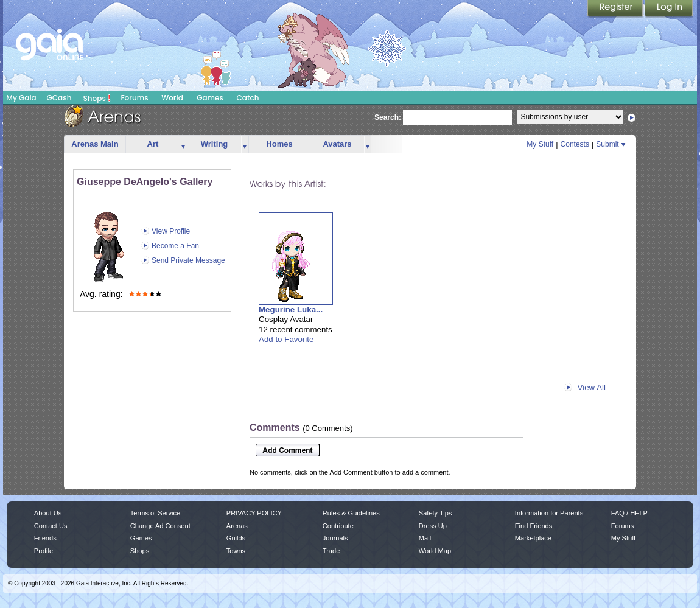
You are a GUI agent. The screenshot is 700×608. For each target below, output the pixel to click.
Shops (97, 98)
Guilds (236, 538)
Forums (134, 98)
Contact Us (51, 526)
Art (153, 144)
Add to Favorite (286, 339)
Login (669, 9)
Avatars (337, 144)
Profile (44, 551)
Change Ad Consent (160, 526)
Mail (425, 538)
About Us (48, 513)
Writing (215, 144)
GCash (59, 98)
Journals (335, 538)
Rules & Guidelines (351, 513)
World (172, 98)
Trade (331, 551)
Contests (575, 144)
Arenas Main (95, 144)
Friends (45, 538)
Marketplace (533, 538)
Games (210, 98)
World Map (435, 551)
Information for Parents (549, 513)
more (183, 145)
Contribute (338, 526)
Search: (388, 117)
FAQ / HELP (629, 513)
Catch (248, 98)
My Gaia (21, 98)
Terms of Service (155, 513)
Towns (236, 551)
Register (616, 9)
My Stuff (540, 144)
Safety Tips (436, 513)
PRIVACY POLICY (254, 513)
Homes (279, 144)
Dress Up (433, 526)
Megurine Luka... (291, 309)
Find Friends (534, 526)
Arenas (237, 526)
